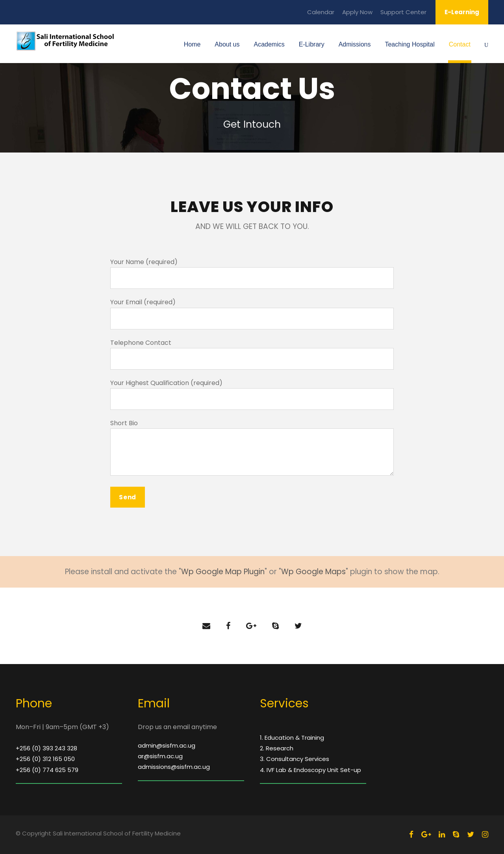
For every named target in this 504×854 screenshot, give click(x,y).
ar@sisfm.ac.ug (160, 756)
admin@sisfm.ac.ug (167, 745)
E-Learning (462, 12)
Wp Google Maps (313, 572)
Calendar (321, 12)
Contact (460, 44)
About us (227, 44)
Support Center (403, 12)
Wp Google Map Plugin (223, 572)
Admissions (355, 44)
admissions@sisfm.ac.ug (174, 767)
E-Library (312, 44)
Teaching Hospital (409, 44)
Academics (269, 44)
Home (192, 44)
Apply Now (357, 12)
